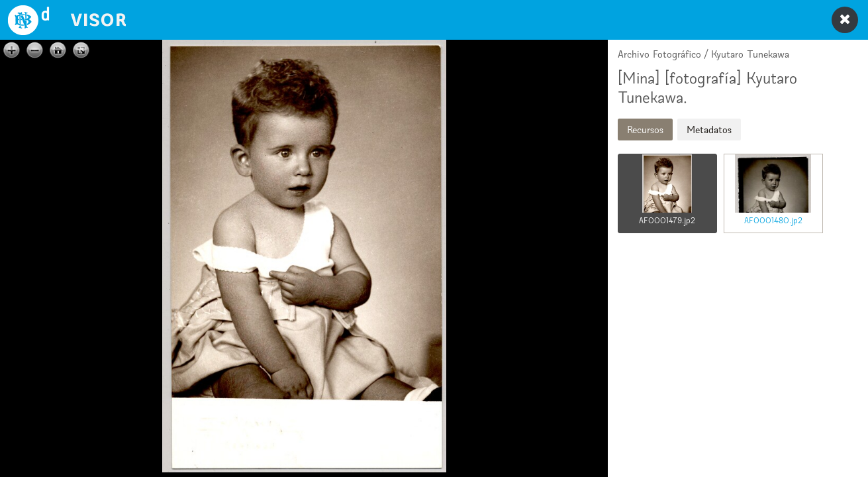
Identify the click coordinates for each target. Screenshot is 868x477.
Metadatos (709, 130)
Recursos (645, 130)
